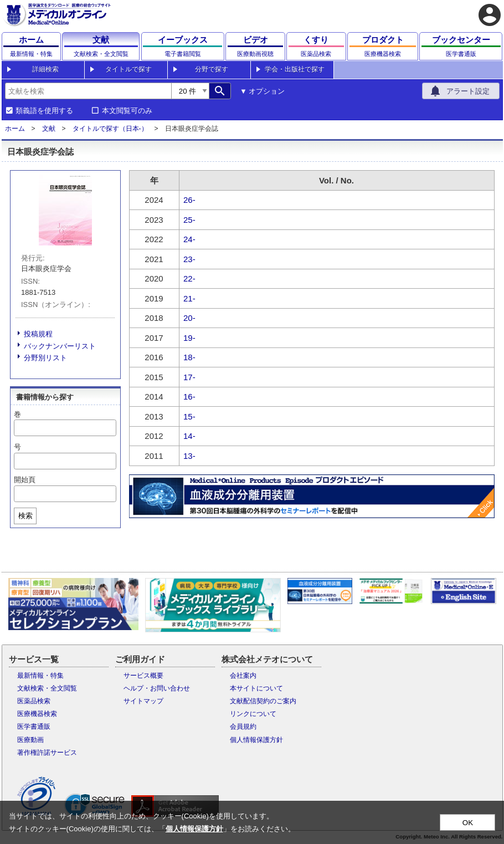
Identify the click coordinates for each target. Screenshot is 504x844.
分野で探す (212, 69)
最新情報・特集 (40, 676)
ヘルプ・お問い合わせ (157, 688)
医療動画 (30, 740)
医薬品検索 (34, 701)
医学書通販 (34, 727)
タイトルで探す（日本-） (110, 129)
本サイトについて (256, 688)
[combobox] (88, 91)
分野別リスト (45, 358)
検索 (25, 516)
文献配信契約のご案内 (263, 701)
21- (189, 298)
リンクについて (253, 714)
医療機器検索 (37, 714)
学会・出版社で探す (295, 69)
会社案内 (243, 676)
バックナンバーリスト (60, 346)
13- (189, 456)
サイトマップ (143, 701)
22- (189, 278)
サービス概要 (143, 676)
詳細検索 (45, 69)
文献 (49, 129)
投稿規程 (38, 334)
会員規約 (243, 727)
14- (189, 436)
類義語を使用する (44, 111)
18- (189, 357)
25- (189, 220)
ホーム (15, 129)
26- (189, 200)
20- (189, 318)
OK (468, 823)
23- (189, 259)
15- (189, 416)
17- (189, 377)
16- (189, 397)
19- (189, 338)
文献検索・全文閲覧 (47, 688)
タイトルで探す (128, 69)
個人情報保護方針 (256, 740)
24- (189, 239)
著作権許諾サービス (47, 753)
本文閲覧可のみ (127, 111)
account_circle (490, 15)
